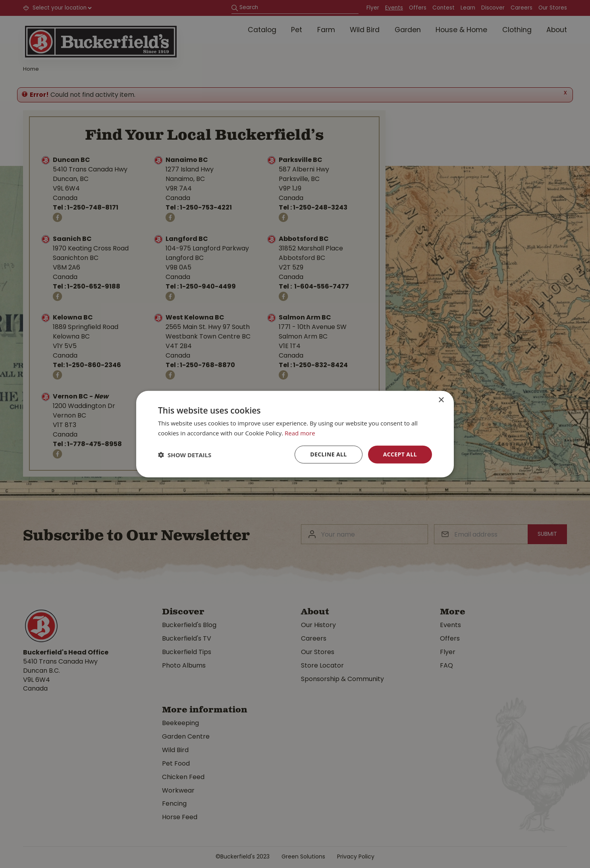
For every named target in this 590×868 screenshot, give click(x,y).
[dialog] (295, 434)
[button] (185, 454)
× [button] (441, 400)
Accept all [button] (400, 454)
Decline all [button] (328, 454)
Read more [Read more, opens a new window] (300, 433)
